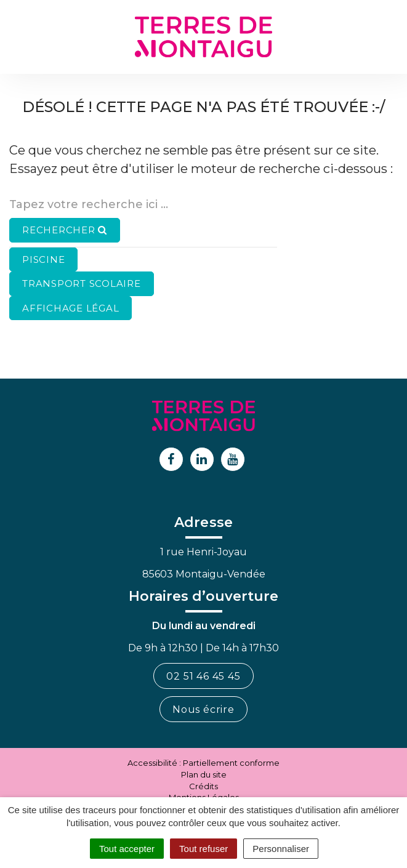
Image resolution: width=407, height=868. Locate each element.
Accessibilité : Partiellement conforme (203, 763)
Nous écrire (203, 709)
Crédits (203, 786)
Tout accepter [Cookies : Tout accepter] (127, 849)
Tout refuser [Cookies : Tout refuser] (203, 849)
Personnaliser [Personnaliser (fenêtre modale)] (281, 849)
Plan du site (204, 774)
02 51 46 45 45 (203, 676)
